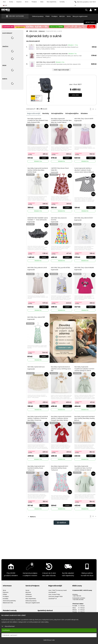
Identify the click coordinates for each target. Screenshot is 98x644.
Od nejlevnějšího (74, 113)
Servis (27, 2)
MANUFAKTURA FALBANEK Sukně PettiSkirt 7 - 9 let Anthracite (38, 219)
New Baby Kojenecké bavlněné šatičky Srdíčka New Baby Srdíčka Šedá (38, 171)
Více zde (75, 95)
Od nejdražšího (59, 113)
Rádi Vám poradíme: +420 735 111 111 (85, 4)
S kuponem (32, 153)
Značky (11, 2)
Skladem (87, 113)
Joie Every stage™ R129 (55, 594)
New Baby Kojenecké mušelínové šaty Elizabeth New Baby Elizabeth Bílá (38, 121)
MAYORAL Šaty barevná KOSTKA (59, 219)
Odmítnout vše (49, 640)
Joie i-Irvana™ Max (54, 592)
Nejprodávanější (34, 113)
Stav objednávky (52, 2)
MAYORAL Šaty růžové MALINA (84, 268)
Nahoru (32, 514)
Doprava (19, 2)
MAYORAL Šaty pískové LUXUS (37, 268)
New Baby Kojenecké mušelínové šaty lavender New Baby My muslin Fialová (61, 121)
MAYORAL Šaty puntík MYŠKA (61, 268)
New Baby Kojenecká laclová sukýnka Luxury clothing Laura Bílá (61, 368)
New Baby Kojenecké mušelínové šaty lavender (52, 54)
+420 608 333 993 (78, 597)
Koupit (44, 158)
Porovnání (29, 594)
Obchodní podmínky (9, 598)
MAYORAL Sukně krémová (36, 366)
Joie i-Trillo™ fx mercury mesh (58, 588)
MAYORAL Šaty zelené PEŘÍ (36, 317)
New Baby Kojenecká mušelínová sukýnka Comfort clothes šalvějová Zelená (84, 368)
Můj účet (28, 590)
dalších (61, 520)
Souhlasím (6, 630)
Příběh (48, 16)
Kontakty (62, 2)
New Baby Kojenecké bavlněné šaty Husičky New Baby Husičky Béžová (85, 418)
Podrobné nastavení (10, 635)
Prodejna (34, 2)
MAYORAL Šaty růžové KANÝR (46, 62)
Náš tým (62, 16)
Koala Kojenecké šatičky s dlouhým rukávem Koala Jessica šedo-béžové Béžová (84, 171)
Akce (4, 2)
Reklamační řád (8, 600)
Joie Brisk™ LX (52, 596)
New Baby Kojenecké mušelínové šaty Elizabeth (52, 45)
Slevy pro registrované (80, 16)
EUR (5, 6)
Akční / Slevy (90, 22)
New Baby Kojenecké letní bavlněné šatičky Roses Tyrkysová (36, 467)
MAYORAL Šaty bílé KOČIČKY (84, 218)
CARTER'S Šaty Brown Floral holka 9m (60, 170)
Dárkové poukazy (38, 16)
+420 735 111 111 (77, 593)
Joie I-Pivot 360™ (75, 84)
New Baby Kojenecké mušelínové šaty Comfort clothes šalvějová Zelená (83, 467)
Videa (42, 2)
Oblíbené (29, 592)
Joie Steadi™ (52, 590)
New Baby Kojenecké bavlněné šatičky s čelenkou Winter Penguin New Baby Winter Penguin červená (61, 418)
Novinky (47, 113)
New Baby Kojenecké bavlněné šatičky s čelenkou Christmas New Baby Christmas (38, 418)
